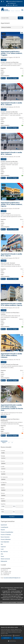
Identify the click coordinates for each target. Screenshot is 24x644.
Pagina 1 (4, 443)
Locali (2, 549)
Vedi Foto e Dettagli (12, 78)
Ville (2, 544)
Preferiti (15, 5)
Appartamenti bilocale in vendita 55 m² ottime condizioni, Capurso (11, 304)
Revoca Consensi (12, 589)
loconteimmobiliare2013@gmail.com (15, 1)
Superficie (3, 504)
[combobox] (12, 27)
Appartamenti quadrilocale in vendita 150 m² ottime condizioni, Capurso (12, 204)
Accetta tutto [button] (6, 638)
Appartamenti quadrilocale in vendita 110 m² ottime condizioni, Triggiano (12, 53)
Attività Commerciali (5, 559)
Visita (3, 78)
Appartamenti (4, 525)
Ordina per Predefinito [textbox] (6, 27)
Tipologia (3, 456)
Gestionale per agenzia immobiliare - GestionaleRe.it (13, 603)
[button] (12, 641)
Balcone (3, 499)
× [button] (23, 626)
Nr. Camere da (4, 477)
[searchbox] (12, 458)
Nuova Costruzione (5, 537)
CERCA (12, 517)
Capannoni (3, 547)
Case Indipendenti (5, 542)
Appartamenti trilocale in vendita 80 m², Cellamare (11, 104)
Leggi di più (10, 633)
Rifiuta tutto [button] (18, 638)
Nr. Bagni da (4, 482)
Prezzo (2, 510)
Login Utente (9, 5)
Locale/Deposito (4, 527)
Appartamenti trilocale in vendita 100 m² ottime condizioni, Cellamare (11, 355)
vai (21, 18)
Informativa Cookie (18, 588)
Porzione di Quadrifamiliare (7, 532)
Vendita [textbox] (3, 453)
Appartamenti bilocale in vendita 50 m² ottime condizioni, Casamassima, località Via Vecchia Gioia (12, 408)
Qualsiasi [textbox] (3, 463)
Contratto (3, 451)
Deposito (3, 530)
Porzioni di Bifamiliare (6, 539)
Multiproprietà (4, 561)
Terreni (2, 556)
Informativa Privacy (9, 588)
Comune (3, 461)
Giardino (3, 488)
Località (3, 467)
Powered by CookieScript (12, 643)
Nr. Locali (3, 472)
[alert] (12, 635)
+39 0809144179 (12, 3)
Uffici (2, 554)
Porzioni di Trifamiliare (6, 535)
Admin (2, 588)
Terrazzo (3, 493)
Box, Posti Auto (4, 552)
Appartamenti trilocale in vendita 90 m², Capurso (11, 255)
